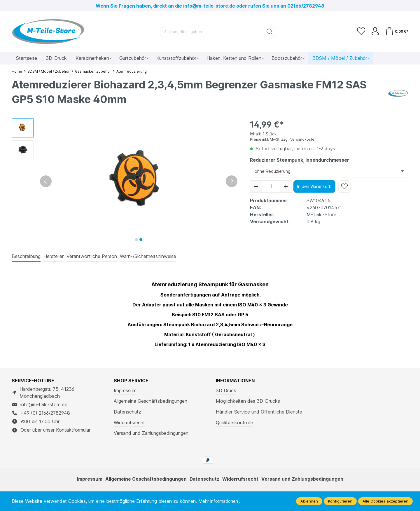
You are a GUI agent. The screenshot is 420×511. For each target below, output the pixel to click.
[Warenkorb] (397, 32)
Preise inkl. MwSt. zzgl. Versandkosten (283, 139)
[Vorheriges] (46, 181)
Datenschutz (127, 412)
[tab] (26, 257)
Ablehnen (309, 501)
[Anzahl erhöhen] (286, 186)
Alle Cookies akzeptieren (385, 501)
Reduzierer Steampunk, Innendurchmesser (300, 160)
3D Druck (226, 390)
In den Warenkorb (314, 186)
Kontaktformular (73, 430)
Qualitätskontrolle (235, 423)
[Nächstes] (232, 181)
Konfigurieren (340, 501)
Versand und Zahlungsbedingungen (151, 433)
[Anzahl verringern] (256, 186)
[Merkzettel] (360, 32)
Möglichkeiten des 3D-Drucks (248, 401)
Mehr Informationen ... (222, 501)
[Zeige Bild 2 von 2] (141, 240)
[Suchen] (269, 32)
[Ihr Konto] (374, 32)
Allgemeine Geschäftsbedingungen (150, 401)
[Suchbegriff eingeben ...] (211, 32)
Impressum (125, 390)
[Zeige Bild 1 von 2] (136, 240)
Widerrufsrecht (129, 423)
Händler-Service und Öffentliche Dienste (259, 412)
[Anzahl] (271, 186)
